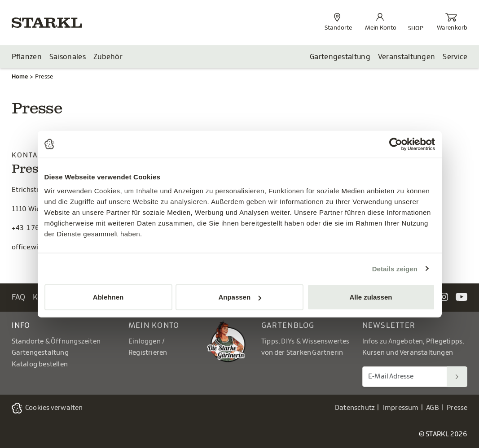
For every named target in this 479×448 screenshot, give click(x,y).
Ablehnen (108, 297)
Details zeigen (395, 268)
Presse (457, 408)
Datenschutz (355, 408)
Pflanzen (27, 57)
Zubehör (108, 57)
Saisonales (68, 57)
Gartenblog (288, 325)
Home (20, 76)
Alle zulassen (371, 297)
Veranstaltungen (407, 57)
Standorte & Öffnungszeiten (56, 341)
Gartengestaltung (340, 57)
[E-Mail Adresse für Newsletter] (405, 377)
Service (455, 57)
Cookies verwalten (54, 408)
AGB (433, 408)
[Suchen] (457, 377)
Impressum (401, 408)
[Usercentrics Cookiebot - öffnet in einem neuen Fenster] (396, 144)
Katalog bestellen (40, 364)
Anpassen (240, 297)
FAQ (19, 297)
